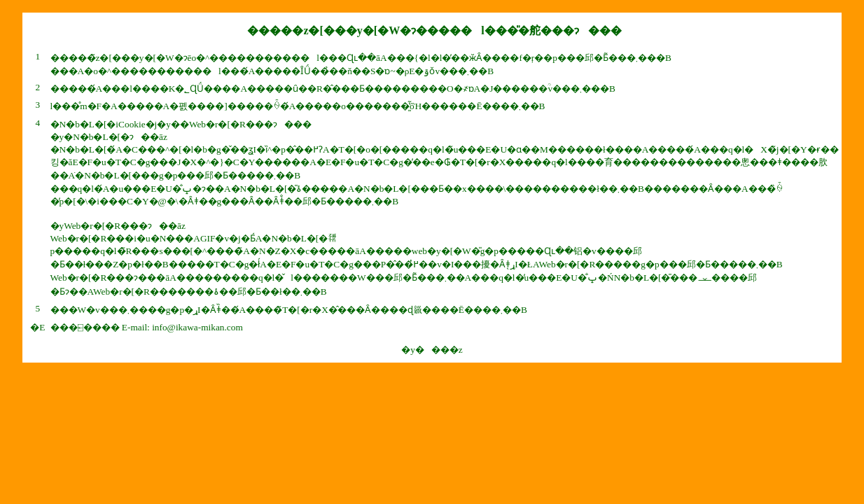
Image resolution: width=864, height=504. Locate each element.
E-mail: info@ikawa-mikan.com (182, 327)
